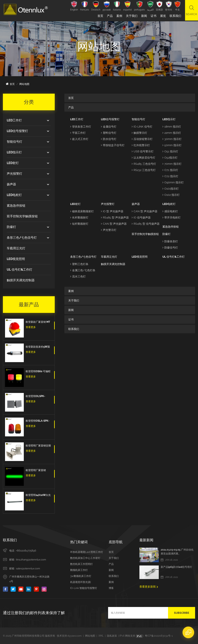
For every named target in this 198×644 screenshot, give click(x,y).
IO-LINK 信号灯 (142, 127)
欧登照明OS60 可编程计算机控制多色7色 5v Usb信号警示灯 (38, 372)
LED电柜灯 (14, 195)
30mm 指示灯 (172, 139)
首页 (100, 16)
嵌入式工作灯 (79, 139)
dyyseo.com (75, 636)
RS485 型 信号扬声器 (146, 224)
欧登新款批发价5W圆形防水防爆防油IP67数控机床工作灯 (38, 347)
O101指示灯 (171, 189)
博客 (111, 588)
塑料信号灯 (109, 133)
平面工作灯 (78, 133)
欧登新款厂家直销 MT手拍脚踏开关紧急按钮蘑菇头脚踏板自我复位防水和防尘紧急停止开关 (38, 322)
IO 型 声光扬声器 (112, 211)
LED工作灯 (14, 120)
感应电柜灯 (170, 211)
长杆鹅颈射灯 (79, 218)
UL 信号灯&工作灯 (20, 270)
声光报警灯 (15, 174)
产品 (109, 16)
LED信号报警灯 (17, 131)
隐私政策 (112, 636)
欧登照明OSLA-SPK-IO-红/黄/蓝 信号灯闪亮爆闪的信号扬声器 (38, 421)
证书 (153, 16)
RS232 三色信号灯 (144, 170)
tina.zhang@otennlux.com (31, 560)
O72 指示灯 (170, 176)
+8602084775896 (26, 551)
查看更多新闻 (148, 587)
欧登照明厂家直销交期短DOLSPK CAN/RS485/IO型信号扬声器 (38, 446)
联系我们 (175, 16)
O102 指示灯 (171, 195)
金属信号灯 (109, 127)
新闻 (143, 16)
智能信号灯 (15, 142)
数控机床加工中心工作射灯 (85, 558)
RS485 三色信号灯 (144, 164)
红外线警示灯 (141, 145)
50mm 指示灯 (172, 145)
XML (101, 636)
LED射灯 (13, 163)
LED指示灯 (14, 152)
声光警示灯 (109, 230)
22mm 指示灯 (172, 133)
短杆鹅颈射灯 (79, 224)
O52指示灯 (170, 158)
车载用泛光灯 (16, 248)
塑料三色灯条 (79, 264)
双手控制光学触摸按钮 (22, 216)
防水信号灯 (109, 139)
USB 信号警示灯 (143, 151)
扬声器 (11, 184)
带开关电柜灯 (172, 218)
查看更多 (31, 327)
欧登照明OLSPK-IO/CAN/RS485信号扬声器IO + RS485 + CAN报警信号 (38, 397)
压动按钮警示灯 (142, 139)
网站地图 (90, 636)
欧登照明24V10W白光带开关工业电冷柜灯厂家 (38, 496)
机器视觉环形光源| (81, 582)
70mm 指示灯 (172, 164)
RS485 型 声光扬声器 (115, 218)
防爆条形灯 (170, 241)
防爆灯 (11, 227)
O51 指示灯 (170, 151)
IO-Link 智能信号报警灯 (84, 588)
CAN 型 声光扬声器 (114, 224)
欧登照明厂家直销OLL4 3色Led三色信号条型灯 (38, 471)
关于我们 (131, 16)
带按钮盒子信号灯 (113, 145)
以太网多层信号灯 (143, 158)
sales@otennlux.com (28, 568)
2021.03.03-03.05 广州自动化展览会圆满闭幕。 (177, 552)
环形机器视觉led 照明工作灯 (87, 552)
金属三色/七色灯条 (83, 270)
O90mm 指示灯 (173, 182)
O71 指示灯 (170, 170)
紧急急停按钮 (16, 206)
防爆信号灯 (170, 248)
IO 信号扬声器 (141, 218)
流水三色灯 (78, 276)
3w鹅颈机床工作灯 (81, 576)
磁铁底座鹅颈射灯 (82, 211)
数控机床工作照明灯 (82, 564)
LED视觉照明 (16, 259)
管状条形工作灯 (81, 127)
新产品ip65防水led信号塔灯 (176, 567)
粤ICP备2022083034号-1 (159, 636)
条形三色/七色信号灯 (22, 238)
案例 (119, 16)
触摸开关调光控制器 (21, 280)
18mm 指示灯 (172, 127)
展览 (162, 16)
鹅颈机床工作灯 (79, 570)
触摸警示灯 (139, 133)
